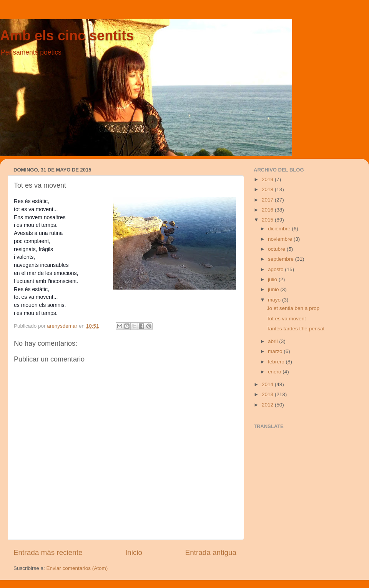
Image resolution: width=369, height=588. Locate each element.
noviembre (281, 239)
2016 (268, 210)
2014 (268, 384)
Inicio (134, 552)
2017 (268, 200)
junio (274, 289)
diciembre (280, 229)
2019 (268, 179)
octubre (277, 249)
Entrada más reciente (48, 552)
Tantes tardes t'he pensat (296, 329)
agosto (276, 269)
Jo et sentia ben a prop (293, 308)
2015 (268, 220)
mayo (275, 300)
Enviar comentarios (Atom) (77, 568)
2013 (268, 394)
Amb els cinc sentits (67, 36)
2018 (268, 189)
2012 (268, 405)
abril (273, 341)
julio (273, 279)
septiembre (282, 259)
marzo (276, 351)
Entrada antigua (211, 552)
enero (275, 372)
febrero (277, 362)
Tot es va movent (286, 319)
